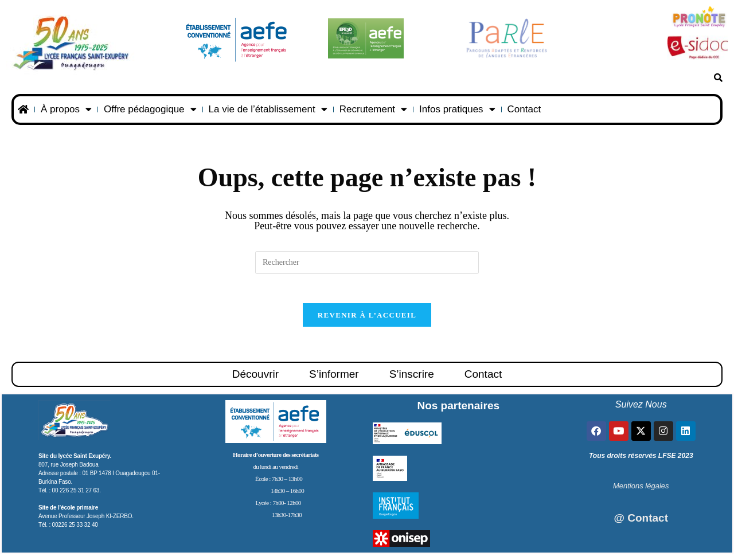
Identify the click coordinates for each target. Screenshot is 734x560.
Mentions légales (641, 492)
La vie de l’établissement (268, 109)
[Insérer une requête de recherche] (367, 263)
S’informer (334, 380)
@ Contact (641, 524)
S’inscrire (412, 380)
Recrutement (373, 109)
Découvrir (255, 380)
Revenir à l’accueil (367, 321)
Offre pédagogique (150, 109)
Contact (524, 109)
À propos (66, 109)
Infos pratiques (457, 109)
